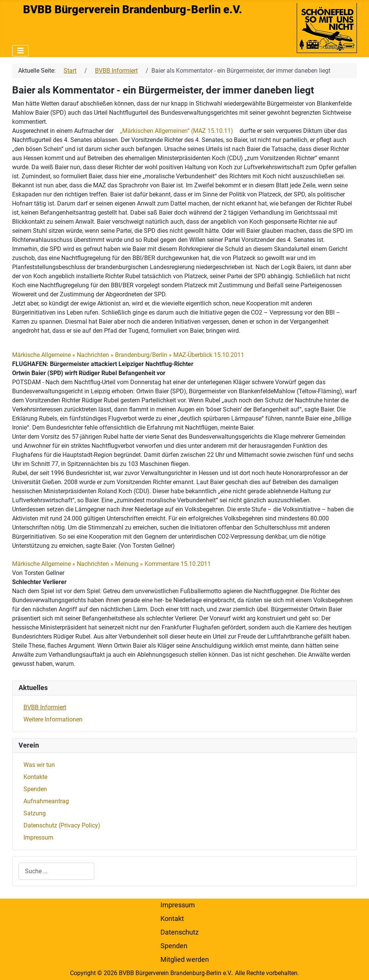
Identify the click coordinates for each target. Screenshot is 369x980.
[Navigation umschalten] (20, 51)
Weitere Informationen (53, 719)
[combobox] (56, 871)
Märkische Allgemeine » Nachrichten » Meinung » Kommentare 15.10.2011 (111, 564)
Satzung (35, 813)
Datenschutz (180, 932)
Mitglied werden (185, 960)
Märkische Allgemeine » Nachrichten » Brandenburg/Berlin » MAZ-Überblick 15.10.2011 (128, 355)
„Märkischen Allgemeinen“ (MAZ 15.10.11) (177, 131)
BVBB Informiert (45, 707)
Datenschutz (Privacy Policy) (62, 825)
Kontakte (35, 777)
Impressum (38, 837)
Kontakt (172, 919)
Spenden (35, 789)
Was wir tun (39, 765)
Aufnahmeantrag (46, 801)
